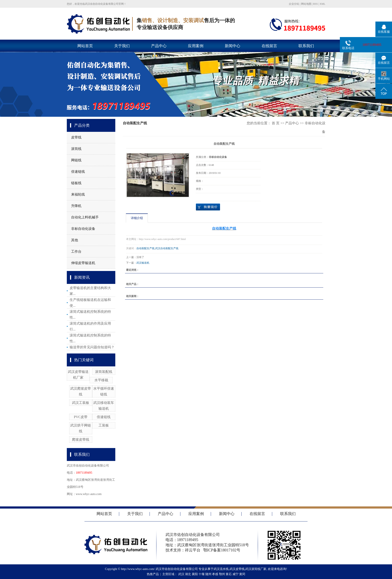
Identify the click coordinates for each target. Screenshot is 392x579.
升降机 (76, 206)
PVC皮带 (81, 417)
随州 (208, 574)
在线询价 (208, 207)
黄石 (229, 574)
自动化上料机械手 (85, 217)
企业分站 (294, 4)
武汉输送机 (143, 263)
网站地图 (306, 4)
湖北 (188, 574)
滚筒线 (76, 149)
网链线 (76, 160)
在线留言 (269, 46)
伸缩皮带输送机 (83, 263)
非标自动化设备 (83, 229)
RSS (315, 4)
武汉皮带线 (237, 569)
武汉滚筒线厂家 (256, 569)
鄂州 (222, 574)
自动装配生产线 (145, 248)
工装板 (104, 425)
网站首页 (85, 46)
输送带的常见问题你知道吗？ (92, 347)
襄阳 (195, 574)
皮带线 (76, 137)
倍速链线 (78, 172)
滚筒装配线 (104, 372)
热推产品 (153, 574)
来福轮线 (78, 194)
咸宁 (236, 574)
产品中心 (159, 46)
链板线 (76, 183)
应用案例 (196, 46)
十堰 (201, 574)
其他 (75, 240)
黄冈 (242, 574)
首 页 (276, 123)
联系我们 (306, 46)
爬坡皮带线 (81, 440)
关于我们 (122, 46)
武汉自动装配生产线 (167, 248)
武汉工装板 (81, 403)
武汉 (181, 574)
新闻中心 (233, 46)
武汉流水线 (221, 569)
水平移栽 (101, 380)
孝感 (215, 574)
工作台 (76, 251)
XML (323, 4)
